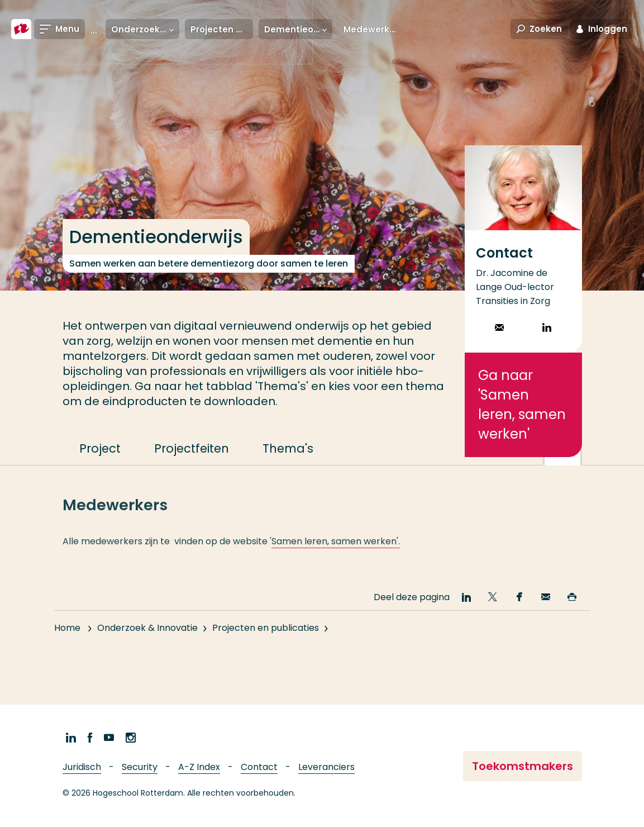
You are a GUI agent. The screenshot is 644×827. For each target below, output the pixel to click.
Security (140, 767)
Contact (259, 767)
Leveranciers (326, 767)
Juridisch (82, 767)
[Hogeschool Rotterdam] (21, 29)
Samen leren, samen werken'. (336, 551)
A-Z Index (199, 767)
